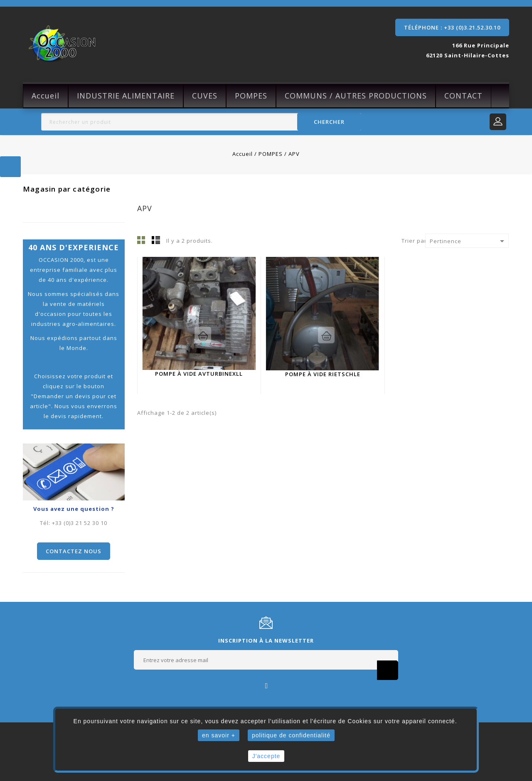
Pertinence (468, 241)
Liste (156, 240)
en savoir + (219, 735)
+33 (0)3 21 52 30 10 (80, 523)
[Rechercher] (201, 122)
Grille (141, 240)
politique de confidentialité (291, 735)
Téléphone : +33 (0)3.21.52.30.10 (452, 27)
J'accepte (266, 756)
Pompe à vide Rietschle (323, 374)
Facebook (266, 685)
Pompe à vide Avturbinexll (199, 374)
